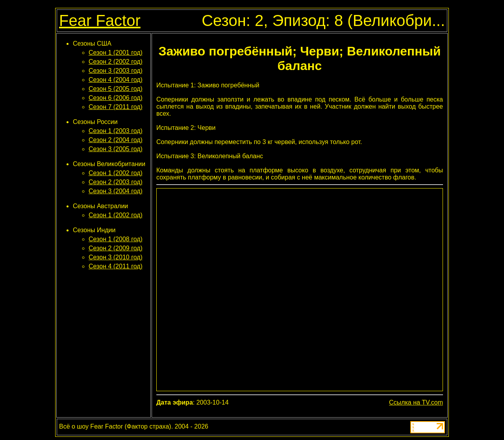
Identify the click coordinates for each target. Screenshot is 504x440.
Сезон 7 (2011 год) (116, 107)
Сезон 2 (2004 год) (116, 140)
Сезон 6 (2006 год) (116, 98)
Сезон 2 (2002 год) (116, 62)
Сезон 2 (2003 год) (116, 182)
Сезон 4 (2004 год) (116, 80)
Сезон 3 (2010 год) (116, 257)
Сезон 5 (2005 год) (116, 89)
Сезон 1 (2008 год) (116, 239)
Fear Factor (100, 20)
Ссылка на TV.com (416, 402)
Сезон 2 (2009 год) (116, 248)
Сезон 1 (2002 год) (116, 173)
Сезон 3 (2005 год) (116, 149)
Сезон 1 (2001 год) (116, 53)
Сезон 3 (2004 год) (116, 191)
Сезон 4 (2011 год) (116, 266)
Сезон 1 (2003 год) (116, 131)
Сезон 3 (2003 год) (116, 71)
